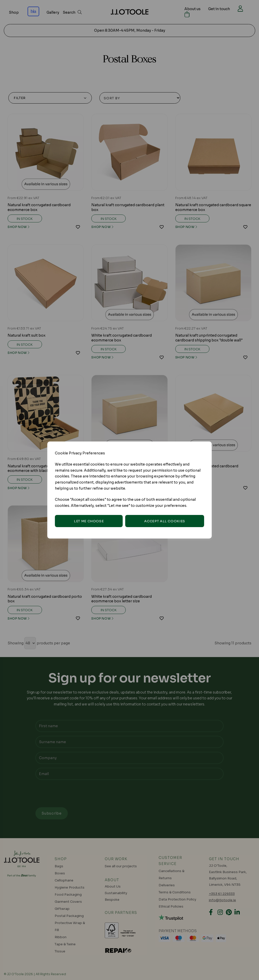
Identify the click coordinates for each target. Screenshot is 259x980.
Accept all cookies (165, 521)
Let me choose (89, 521)
